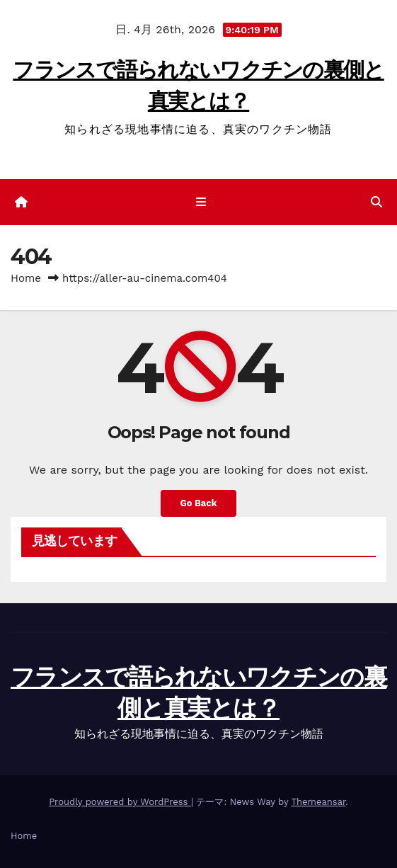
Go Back (199, 503)
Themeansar (318, 802)
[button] (376, 202)
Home (26, 278)
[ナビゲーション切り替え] (201, 202)
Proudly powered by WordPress (120, 802)
